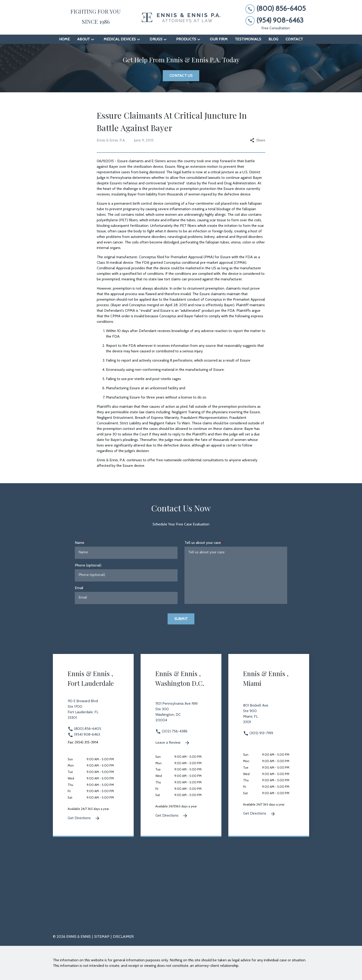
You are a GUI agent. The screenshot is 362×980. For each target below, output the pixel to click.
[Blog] (273, 39)
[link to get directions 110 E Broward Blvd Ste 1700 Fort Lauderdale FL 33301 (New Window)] (93, 712)
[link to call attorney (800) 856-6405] (276, 9)
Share (258, 140)
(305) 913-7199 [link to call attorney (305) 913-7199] (258, 733)
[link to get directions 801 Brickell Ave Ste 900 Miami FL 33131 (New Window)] (269, 716)
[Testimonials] (248, 39)
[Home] (64, 39)
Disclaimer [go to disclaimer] (123, 937)
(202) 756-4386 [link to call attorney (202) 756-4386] (171, 731)
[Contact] (294, 39)
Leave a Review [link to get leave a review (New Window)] (173, 743)
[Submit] (181, 619)
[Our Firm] (219, 39)
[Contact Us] (181, 76)
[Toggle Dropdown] (94, 39)
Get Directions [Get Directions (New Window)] (84, 818)
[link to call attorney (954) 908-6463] (276, 20)
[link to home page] (181, 17)
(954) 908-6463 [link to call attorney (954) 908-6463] (84, 734)
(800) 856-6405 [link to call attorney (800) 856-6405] (84, 729)
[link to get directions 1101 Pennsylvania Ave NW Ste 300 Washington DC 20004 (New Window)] (181, 715)
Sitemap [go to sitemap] (102, 937)
